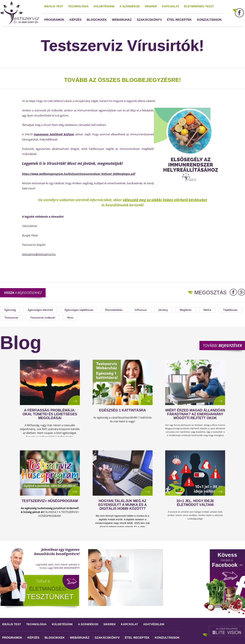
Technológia (78, 6)
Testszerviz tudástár (43, 318)
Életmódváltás (114, 310)
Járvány (163, 310)
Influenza (141, 310)
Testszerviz (11, 318)
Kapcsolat (171, 6)
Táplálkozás (230, 310)
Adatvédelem (154, 624)
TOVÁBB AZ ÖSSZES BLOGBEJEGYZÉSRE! (122, 80)
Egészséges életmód (40, 310)
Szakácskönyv (149, 20)
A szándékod (130, 6)
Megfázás (186, 310)
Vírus (70, 318)
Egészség (10, 310)
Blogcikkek (97, 20)
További (222, 345)
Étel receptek (180, 20)
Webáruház (122, 20)
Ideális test (54, 6)
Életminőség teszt (199, 6)
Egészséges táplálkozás (79, 310)
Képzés (76, 20)
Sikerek (151, 6)
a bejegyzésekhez (23, 293)
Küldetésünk (104, 6)
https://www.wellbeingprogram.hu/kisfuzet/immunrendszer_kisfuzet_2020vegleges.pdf (79, 174)
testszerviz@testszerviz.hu (39, 254)
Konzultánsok (209, 20)
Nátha (207, 310)
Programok (54, 20)
